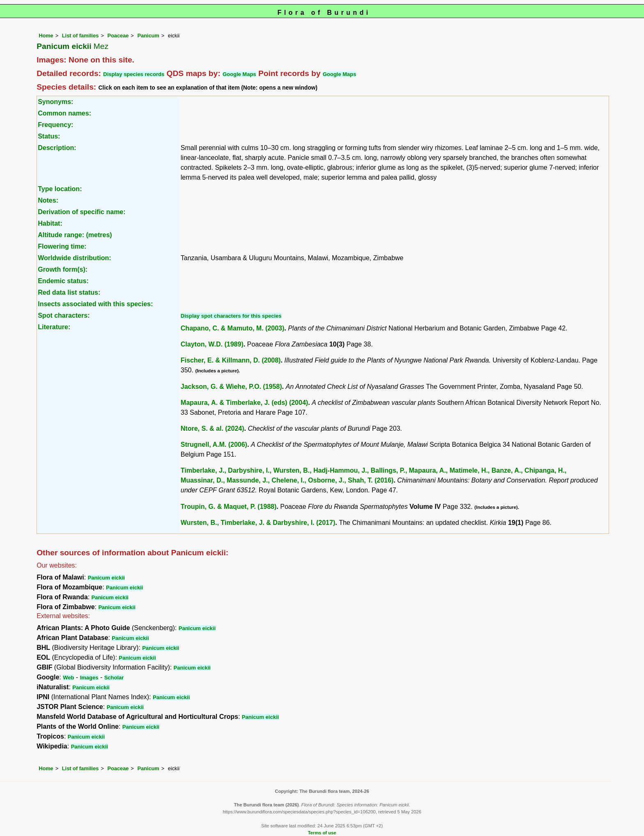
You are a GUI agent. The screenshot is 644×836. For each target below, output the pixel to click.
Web (68, 678)
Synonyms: (55, 102)
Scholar (114, 678)
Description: (57, 148)
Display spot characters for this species (231, 316)
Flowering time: (62, 246)
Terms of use (322, 833)
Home (46, 36)
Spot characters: (64, 315)
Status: (49, 136)
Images (89, 678)
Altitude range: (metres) (75, 235)
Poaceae (118, 36)
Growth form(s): (63, 269)
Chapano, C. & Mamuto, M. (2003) (232, 328)
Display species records (134, 74)
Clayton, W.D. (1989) (212, 344)
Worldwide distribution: (74, 258)
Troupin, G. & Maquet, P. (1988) (229, 507)
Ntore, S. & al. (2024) (213, 428)
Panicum (148, 36)
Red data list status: (69, 292)
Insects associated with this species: (95, 304)
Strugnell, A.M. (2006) (214, 445)
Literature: (54, 327)
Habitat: (50, 223)
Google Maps (239, 74)
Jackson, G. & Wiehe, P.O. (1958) (231, 387)
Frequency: (55, 125)
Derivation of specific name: (82, 212)
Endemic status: (63, 281)
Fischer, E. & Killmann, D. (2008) (231, 360)
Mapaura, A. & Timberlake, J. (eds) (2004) (244, 403)
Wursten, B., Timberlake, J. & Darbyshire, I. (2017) (258, 523)
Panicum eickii (106, 578)
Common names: (64, 113)
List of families (80, 36)
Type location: (60, 189)
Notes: (48, 200)
